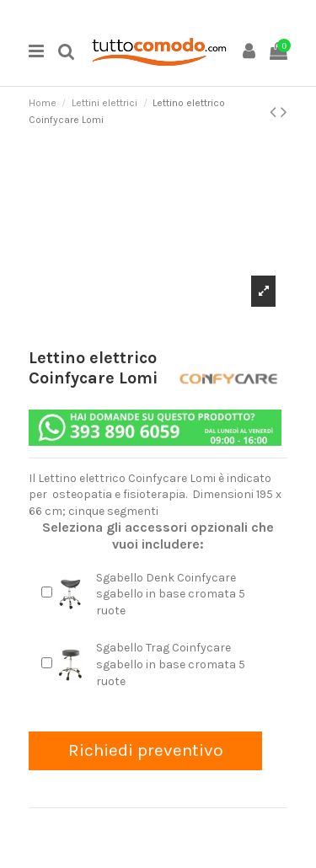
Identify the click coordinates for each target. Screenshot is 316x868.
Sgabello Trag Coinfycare (163, 648)
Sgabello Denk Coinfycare (166, 578)
